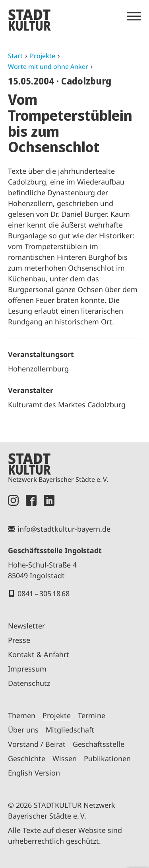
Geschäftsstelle (99, 744)
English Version (34, 773)
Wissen (65, 758)
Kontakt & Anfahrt (39, 654)
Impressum (27, 669)
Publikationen (107, 758)
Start (15, 56)
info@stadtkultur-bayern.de (64, 529)
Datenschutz (29, 683)
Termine (92, 715)
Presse (19, 640)
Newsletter (26, 626)
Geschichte (27, 758)
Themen (22, 715)
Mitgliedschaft (70, 730)
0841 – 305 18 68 (44, 593)
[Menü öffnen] (134, 16)
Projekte (43, 56)
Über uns (23, 730)
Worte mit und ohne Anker (48, 67)
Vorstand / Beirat (37, 744)
